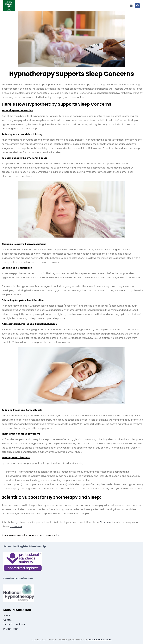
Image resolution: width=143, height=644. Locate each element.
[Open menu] (131, 6)
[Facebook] (137, 6)
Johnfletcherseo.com (100, 640)
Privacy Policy (11, 629)
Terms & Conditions (14, 624)
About (7, 615)
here (59, 535)
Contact (8, 620)
